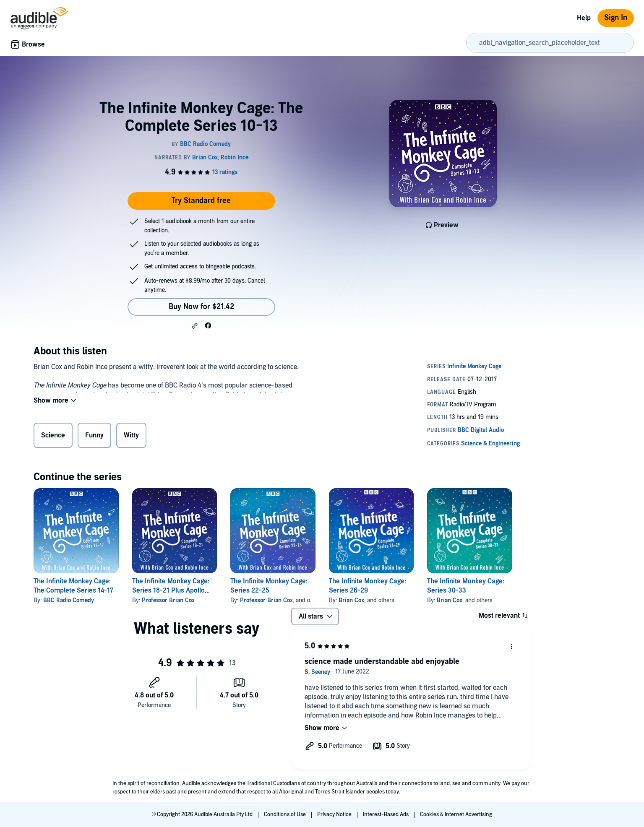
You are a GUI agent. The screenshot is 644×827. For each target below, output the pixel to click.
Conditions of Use (285, 814)
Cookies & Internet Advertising (456, 814)
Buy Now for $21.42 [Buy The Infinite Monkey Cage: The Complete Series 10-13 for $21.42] (201, 307)
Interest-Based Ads (386, 814)
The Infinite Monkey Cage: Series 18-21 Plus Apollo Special (171, 590)
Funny (94, 437)
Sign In (616, 18)
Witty (131, 437)
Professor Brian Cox (168, 600)
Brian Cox (351, 600)
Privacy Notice (335, 814)
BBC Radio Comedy (69, 600)
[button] (195, 326)
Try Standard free (201, 201)
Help (584, 18)
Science (53, 437)
